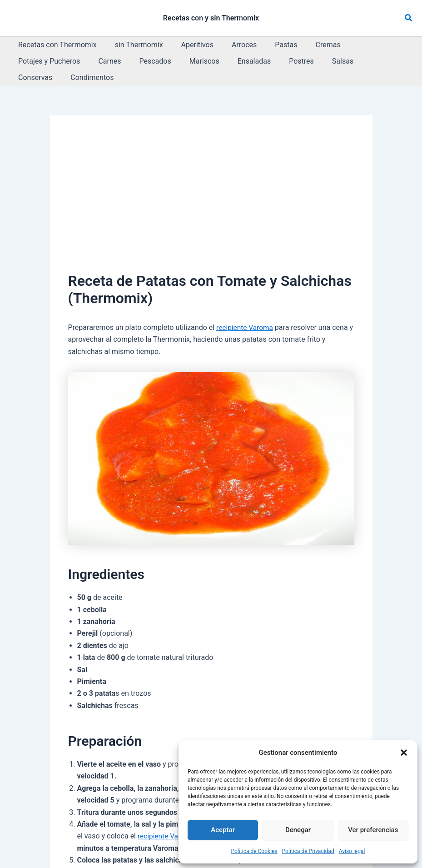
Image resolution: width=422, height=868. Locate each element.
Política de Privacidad (308, 851)
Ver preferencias (373, 830)
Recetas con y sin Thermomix (211, 18)
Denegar (298, 830)
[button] (404, 753)
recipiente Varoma (246, 311)
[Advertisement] (211, 185)
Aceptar (223, 830)
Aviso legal (352, 851)
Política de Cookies (254, 851)
